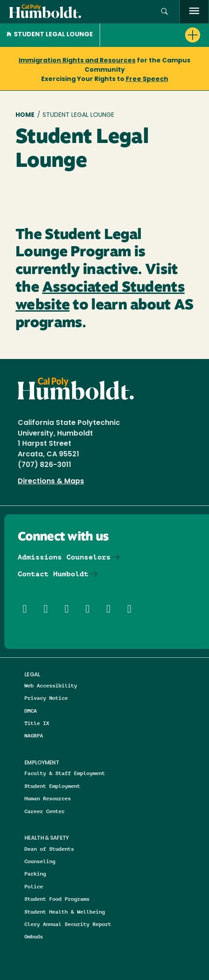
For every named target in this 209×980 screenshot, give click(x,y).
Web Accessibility (51, 685)
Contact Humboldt (53, 574)
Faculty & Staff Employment (65, 773)
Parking (35, 874)
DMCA (31, 711)
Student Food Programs (57, 899)
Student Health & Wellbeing (65, 912)
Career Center (45, 811)
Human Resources (48, 798)
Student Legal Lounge (50, 35)
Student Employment (52, 786)
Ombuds (34, 936)
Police (34, 886)
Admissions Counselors (64, 557)
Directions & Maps (51, 482)
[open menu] (194, 12)
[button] (164, 12)
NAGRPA (34, 735)
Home (25, 115)
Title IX (37, 723)
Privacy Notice (46, 698)
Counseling (40, 861)
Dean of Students (49, 849)
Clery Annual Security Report (68, 924)
